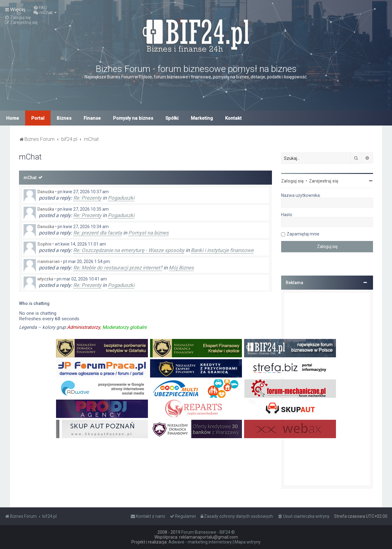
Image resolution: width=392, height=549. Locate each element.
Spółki (172, 118)
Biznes (64, 118)
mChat (30, 178)
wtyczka (45, 279)
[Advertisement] (327, 389)
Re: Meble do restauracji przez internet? (118, 268)
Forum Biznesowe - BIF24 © (208, 532)
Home (13, 118)
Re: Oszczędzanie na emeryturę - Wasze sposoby (129, 250)
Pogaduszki (121, 198)
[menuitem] (40, 8)
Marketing (202, 118)
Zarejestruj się (324, 181)
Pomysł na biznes (149, 233)
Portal (38, 118)
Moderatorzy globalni (124, 327)
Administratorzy (84, 327)
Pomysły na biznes (133, 118)
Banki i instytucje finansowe (222, 250)
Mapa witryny (248, 542)
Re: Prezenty (87, 198)
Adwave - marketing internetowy (200, 542)
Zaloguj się (292, 181)
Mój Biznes (181, 268)
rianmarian (49, 261)
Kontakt (233, 118)
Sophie (44, 244)
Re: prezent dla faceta (98, 233)
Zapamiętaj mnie (303, 234)
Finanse (92, 118)
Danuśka (46, 192)
